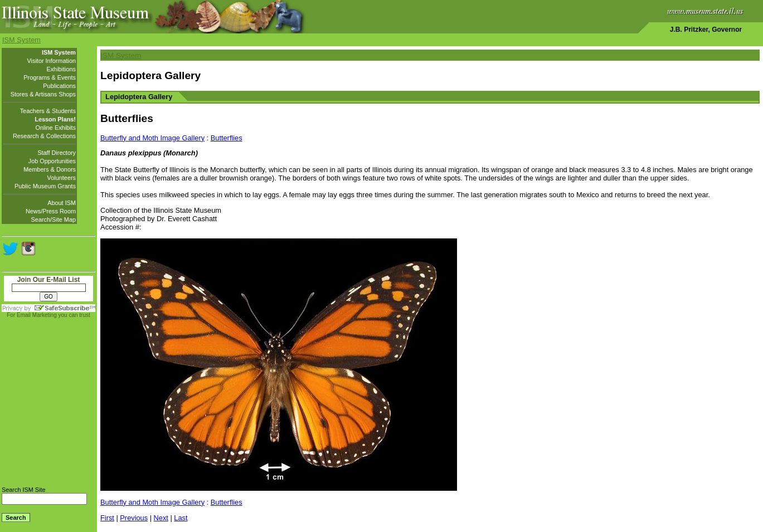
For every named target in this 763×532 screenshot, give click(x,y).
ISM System (21, 40)
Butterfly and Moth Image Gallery (152, 138)
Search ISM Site (24, 490)
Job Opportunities (52, 161)
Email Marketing (37, 315)
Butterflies (227, 138)
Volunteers (62, 178)
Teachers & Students (48, 111)
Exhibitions (61, 69)
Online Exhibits (55, 128)
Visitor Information (52, 61)
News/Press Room (51, 211)
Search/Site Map (54, 219)
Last (181, 518)
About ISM (62, 203)
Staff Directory (57, 153)
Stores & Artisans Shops (43, 94)
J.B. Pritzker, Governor (706, 30)
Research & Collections (44, 136)
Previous (134, 518)
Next (161, 518)
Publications (59, 86)
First (107, 518)
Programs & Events (50, 77)
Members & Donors (50, 169)
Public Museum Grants (45, 186)
